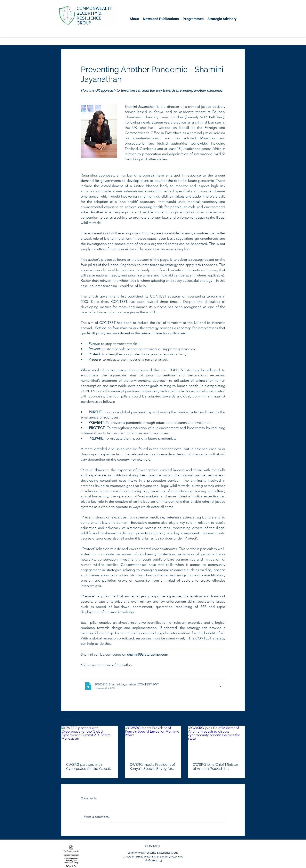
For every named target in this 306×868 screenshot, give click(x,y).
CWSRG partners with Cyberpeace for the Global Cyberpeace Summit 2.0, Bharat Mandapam (88, 766)
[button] (134, 19)
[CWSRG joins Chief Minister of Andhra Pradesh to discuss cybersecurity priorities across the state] (216, 742)
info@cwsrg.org (153, 860)
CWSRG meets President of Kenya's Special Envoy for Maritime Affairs (153, 766)
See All (240, 719)
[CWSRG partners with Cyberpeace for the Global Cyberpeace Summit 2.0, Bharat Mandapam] (90, 742)
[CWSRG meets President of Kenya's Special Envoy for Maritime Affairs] (153, 742)
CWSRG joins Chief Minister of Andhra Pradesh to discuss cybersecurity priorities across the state (215, 766)
